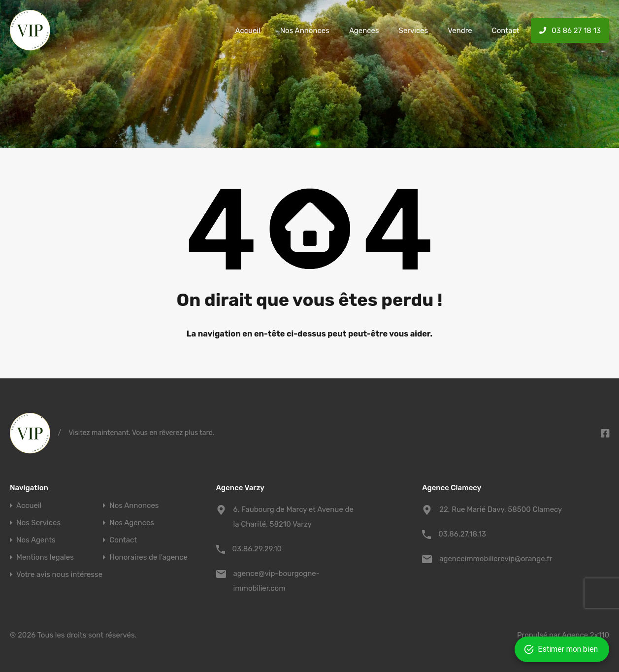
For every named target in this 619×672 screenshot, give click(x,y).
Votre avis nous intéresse (59, 575)
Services (414, 31)
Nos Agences (132, 523)
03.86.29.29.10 (257, 549)
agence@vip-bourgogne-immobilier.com (277, 581)
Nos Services (38, 523)
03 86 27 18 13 (570, 31)
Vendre (460, 31)
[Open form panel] (564, 649)
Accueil (247, 31)
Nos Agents (36, 540)
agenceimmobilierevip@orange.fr (496, 559)
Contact (506, 31)
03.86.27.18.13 (462, 534)
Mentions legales (45, 557)
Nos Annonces (305, 31)
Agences (364, 31)
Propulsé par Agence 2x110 (563, 635)
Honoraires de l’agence (148, 557)
